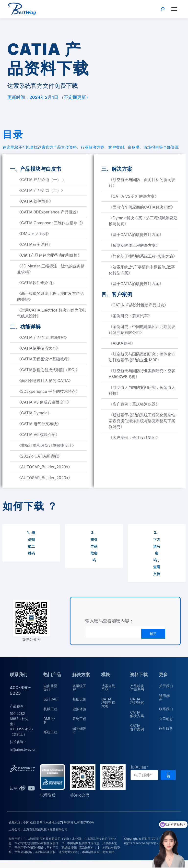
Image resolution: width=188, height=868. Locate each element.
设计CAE (50, 699)
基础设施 (79, 699)
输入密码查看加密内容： (109, 621)
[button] (31, 543)
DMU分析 (49, 720)
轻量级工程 (79, 688)
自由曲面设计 (50, 688)
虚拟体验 (79, 709)
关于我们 (166, 686)
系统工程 (50, 732)
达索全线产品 (108, 688)
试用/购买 (165, 697)
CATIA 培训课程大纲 (108, 703)
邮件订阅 (138, 767)
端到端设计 (79, 730)
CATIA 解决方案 (137, 714)
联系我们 (166, 709)
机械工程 (50, 709)
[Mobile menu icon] (175, 9)
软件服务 (166, 729)
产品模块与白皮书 (137, 688)
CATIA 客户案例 (137, 727)
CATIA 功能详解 (137, 701)
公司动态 (166, 719)
